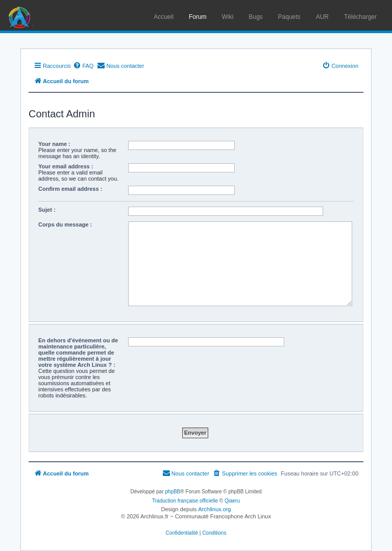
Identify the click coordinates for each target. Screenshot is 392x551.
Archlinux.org (214, 509)
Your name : (54, 144)
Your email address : (66, 166)
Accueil (164, 17)
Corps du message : (65, 224)
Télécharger (360, 17)
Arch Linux (20, 15)
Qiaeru (232, 501)
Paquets (289, 17)
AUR (322, 17)
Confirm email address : (70, 189)
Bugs (255, 17)
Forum (198, 17)
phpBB (173, 492)
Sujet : (47, 210)
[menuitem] (83, 66)
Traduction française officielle (185, 501)
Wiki (228, 17)
